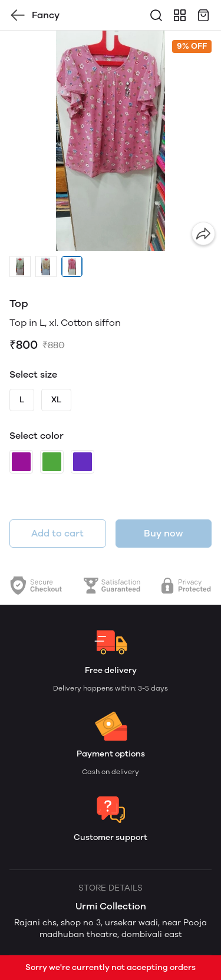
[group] (111, 141)
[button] (20, 266)
